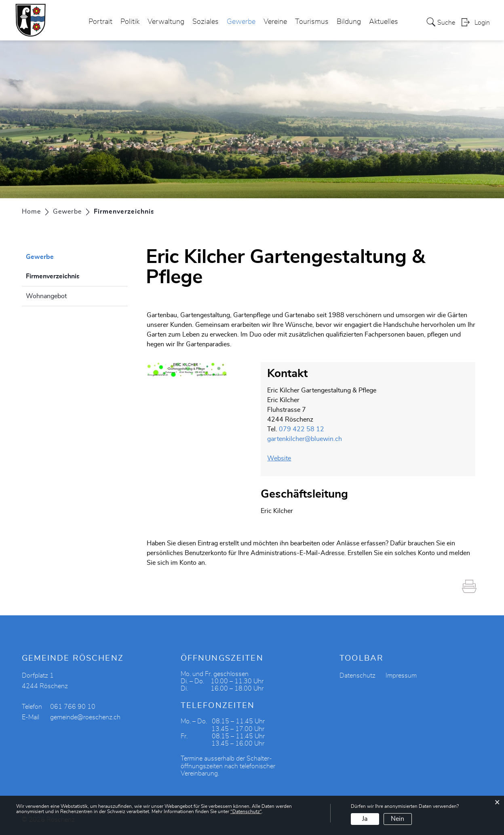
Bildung (349, 22)
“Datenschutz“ (246, 812)
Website (283, 458)
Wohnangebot (46, 296)
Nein (398, 819)
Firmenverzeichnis (73, 275)
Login (482, 23)
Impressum (401, 676)
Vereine (275, 22)
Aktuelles (384, 22)
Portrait (100, 22)
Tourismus (312, 22)
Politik (130, 22)
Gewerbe (241, 22)
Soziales (206, 22)
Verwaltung (166, 22)
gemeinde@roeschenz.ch (85, 717)
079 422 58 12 (302, 429)
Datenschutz (357, 676)
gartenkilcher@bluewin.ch (305, 439)
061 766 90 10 (73, 707)
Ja (365, 819)
